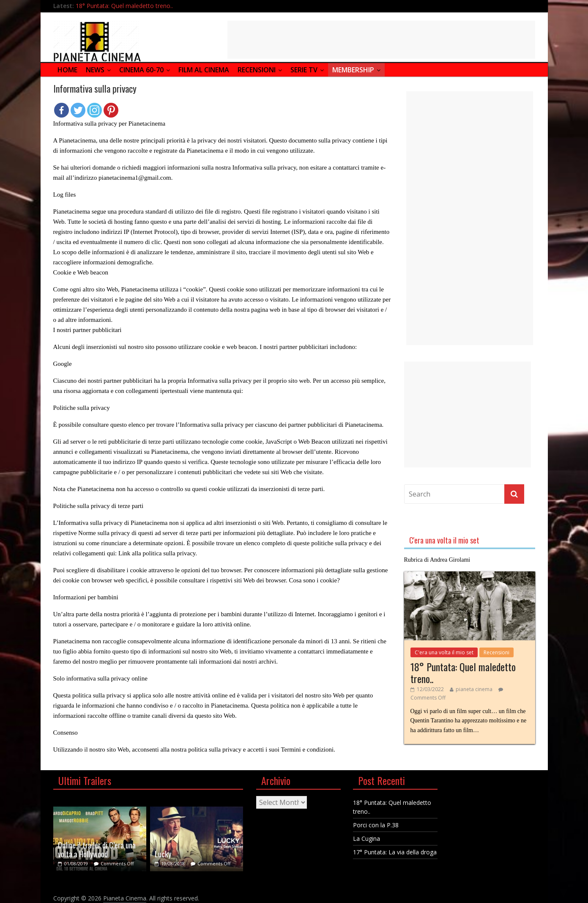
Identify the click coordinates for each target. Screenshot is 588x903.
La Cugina (366, 838)
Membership (353, 70)
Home (67, 70)
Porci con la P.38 (376, 825)
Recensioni (257, 70)
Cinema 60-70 (141, 70)
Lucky (163, 854)
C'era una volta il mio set (444, 652)
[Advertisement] (381, 40)
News (95, 70)
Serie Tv (304, 70)
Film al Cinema (204, 70)
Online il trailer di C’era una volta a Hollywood (97, 850)
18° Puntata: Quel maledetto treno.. (124, 6)
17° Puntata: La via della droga (395, 852)
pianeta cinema (474, 689)
